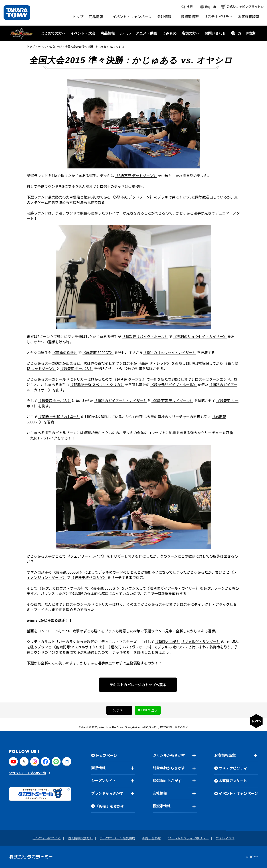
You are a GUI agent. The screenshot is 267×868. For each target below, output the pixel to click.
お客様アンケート (233, 781)
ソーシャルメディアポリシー (188, 838)
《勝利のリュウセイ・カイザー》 (200, 336)
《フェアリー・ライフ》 (86, 556)
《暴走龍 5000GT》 (98, 352)
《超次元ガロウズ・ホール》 (61, 588)
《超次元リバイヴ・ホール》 (145, 336)
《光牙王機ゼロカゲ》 (89, 577)
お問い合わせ (215, 33)
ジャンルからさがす (169, 755)
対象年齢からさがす (169, 768)
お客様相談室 (225, 755)
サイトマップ (225, 838)
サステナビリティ (233, 768)
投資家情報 (162, 806)
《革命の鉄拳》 (65, 352)
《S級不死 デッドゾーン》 (136, 176)
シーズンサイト (104, 781)
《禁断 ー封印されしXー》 (59, 417)
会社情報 (160, 793)
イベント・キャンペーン (238, 793)
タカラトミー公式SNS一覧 (28, 773)
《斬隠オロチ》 (168, 641)
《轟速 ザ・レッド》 (154, 363)
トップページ (106, 755)
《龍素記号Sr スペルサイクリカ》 (97, 384)
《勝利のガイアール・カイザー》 (120, 401)
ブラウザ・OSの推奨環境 (117, 838)
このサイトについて (47, 838)
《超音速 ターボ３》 (77, 368)
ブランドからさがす (107, 793)
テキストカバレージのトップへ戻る (138, 685)
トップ (31, 46)
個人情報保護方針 (80, 838)
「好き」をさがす (110, 806)
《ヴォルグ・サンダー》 (200, 641)
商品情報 (98, 768)
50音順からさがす (167, 781)
